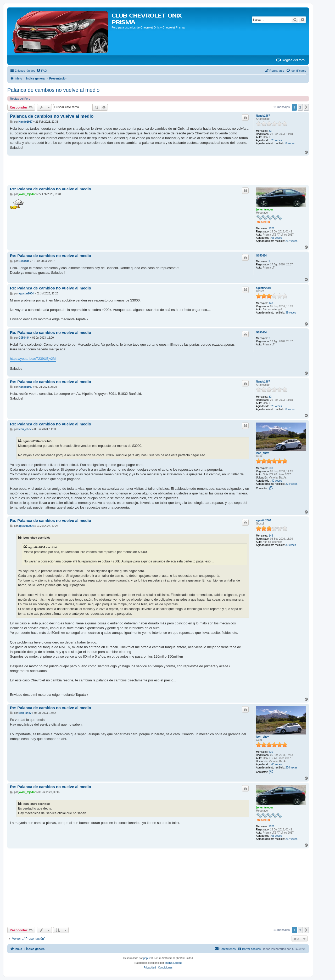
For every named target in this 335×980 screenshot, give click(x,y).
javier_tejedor (264, 210)
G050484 (261, 256)
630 (271, 468)
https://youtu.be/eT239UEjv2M (33, 359)
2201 (271, 228)
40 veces (277, 481)
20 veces (277, 140)
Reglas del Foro (20, 99)
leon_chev (262, 453)
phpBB (147, 958)
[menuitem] (42, 71)
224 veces (292, 484)
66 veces (277, 238)
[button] (306, 107)
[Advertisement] (103, 170)
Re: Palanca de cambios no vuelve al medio (51, 189)
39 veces (291, 313)
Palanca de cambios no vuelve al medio (53, 90)
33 (270, 131)
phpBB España (173, 963)
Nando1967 (263, 116)
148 (271, 303)
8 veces (290, 143)
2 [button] (300, 107)
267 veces (292, 241)
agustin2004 (264, 288)
